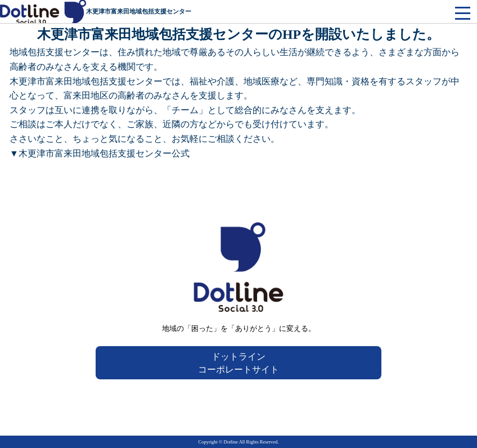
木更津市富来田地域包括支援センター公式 (104, 153)
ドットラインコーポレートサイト (238, 363)
